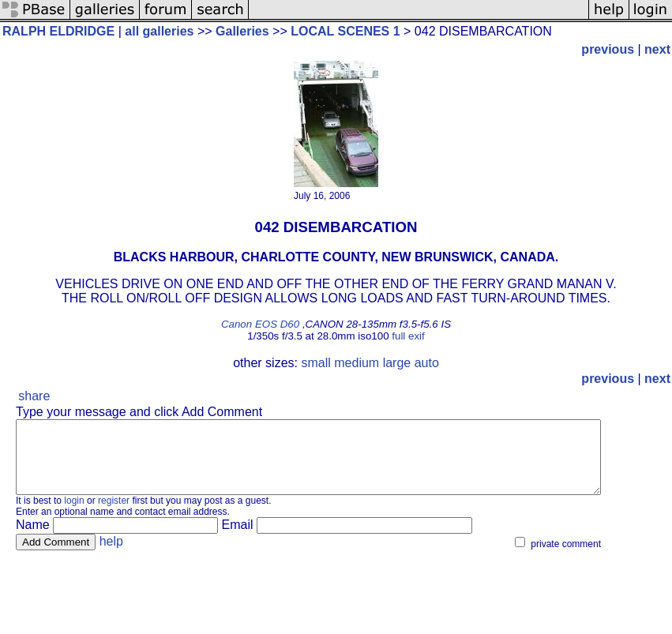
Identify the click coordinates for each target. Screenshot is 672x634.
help (111, 555)
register (114, 515)
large (397, 363)
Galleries (242, 31)
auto (427, 363)
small (315, 363)
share (34, 396)
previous (608, 49)
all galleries (159, 31)
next (657, 49)
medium (357, 363)
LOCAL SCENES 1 (345, 31)
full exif (408, 336)
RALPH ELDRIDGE (58, 31)
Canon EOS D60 (260, 324)
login (74, 515)
